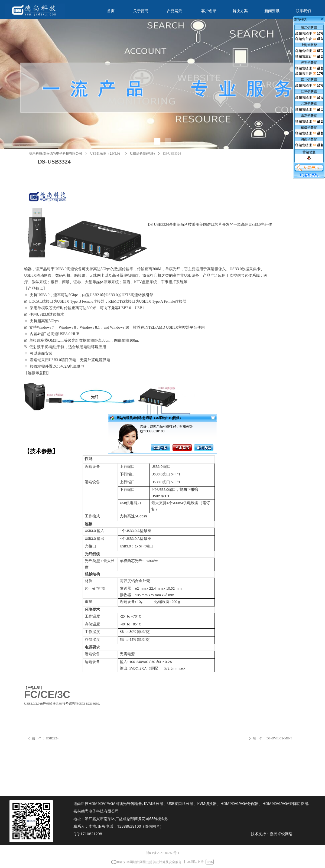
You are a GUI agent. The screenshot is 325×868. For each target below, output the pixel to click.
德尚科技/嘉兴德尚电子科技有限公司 (56, 154)
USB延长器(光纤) (142, 154)
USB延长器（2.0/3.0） (106, 154)
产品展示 (174, 11)
